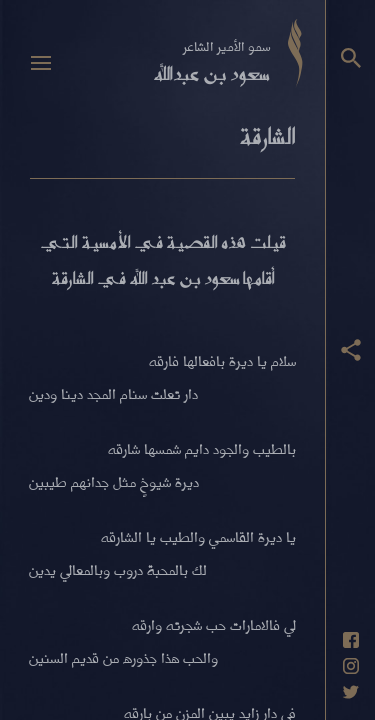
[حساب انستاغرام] (351, 666)
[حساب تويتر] (351, 692)
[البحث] (351, 58)
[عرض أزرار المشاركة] (351, 350)
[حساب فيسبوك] (351, 640)
